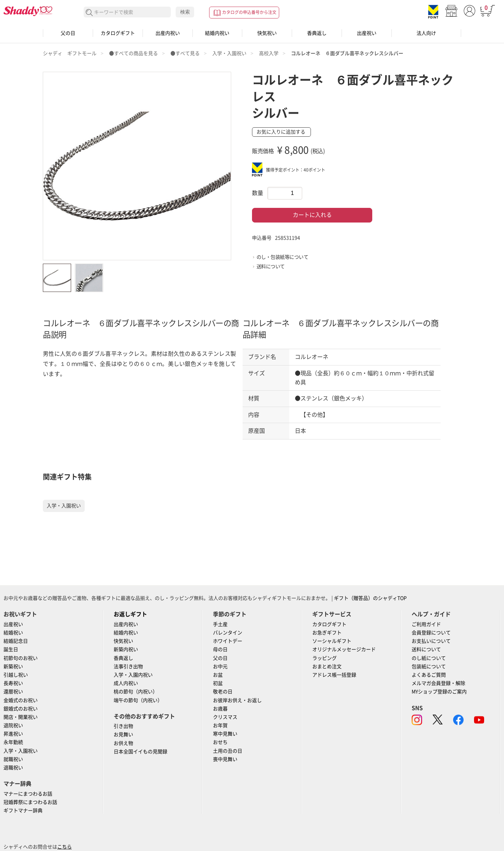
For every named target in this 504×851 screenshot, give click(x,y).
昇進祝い (13, 734)
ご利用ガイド (426, 624)
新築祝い (13, 667)
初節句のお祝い (21, 658)
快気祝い (267, 33)
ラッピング (324, 658)
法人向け (426, 33)
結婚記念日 (16, 641)
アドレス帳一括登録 (334, 675)
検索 (185, 12)
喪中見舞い (225, 759)
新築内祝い (126, 649)
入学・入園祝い (64, 506)
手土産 (220, 624)
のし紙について (429, 658)
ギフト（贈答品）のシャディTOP (370, 598)
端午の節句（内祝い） (138, 700)
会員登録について (431, 633)
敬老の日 (223, 692)
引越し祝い (16, 675)
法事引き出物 (128, 667)
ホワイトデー (228, 641)
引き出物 (123, 726)
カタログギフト (118, 33)
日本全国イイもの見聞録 (140, 752)
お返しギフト (130, 614)
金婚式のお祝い (21, 700)
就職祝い (13, 759)
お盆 (218, 675)
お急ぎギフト (327, 633)
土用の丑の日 (228, 751)
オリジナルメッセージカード (344, 649)
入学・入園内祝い (133, 675)
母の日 (220, 649)
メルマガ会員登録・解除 (438, 683)
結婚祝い (13, 633)
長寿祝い (13, 683)
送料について (271, 266)
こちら (64, 847)
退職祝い (13, 768)
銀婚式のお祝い (21, 709)
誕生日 (11, 649)
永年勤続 (13, 742)
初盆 (218, 683)
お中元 (220, 667)
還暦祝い (13, 692)
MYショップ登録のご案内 (439, 692)
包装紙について (429, 667)
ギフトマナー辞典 (23, 811)
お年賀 (220, 725)
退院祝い (13, 725)
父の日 (68, 33)
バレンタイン (228, 633)
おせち (220, 742)
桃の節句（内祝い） (136, 692)
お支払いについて (431, 641)
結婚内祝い (217, 33)
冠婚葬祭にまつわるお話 (30, 802)
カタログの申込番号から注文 (249, 12)
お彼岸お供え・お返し (237, 700)
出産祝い (367, 33)
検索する (89, 13)
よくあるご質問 (429, 675)
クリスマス (225, 717)
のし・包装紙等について (282, 257)
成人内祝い (126, 683)
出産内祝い (168, 33)
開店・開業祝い (21, 717)
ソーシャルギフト (332, 641)
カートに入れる (312, 215)
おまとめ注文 (327, 667)
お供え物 (123, 743)
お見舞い (123, 735)
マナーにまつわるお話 (28, 794)
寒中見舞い (225, 734)
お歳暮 (220, 709)
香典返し (317, 33)
